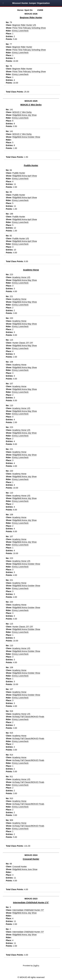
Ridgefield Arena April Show (25, 176)
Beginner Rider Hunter (31, 17)
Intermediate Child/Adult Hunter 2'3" (31, 902)
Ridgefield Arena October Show (26, 137)
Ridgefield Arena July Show (24, 115)
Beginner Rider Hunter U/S (24, 25)
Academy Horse (31, 270)
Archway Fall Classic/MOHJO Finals (28, 717)
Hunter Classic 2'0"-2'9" (23, 343)
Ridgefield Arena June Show (25, 869)
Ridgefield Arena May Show (25, 280)
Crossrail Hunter (31, 859)
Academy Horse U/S (21, 277)
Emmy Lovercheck (20, 31)
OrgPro (36, 966)
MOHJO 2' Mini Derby (31, 105)
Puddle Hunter (31, 165)
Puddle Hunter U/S (21, 238)
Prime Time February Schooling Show (29, 28)
